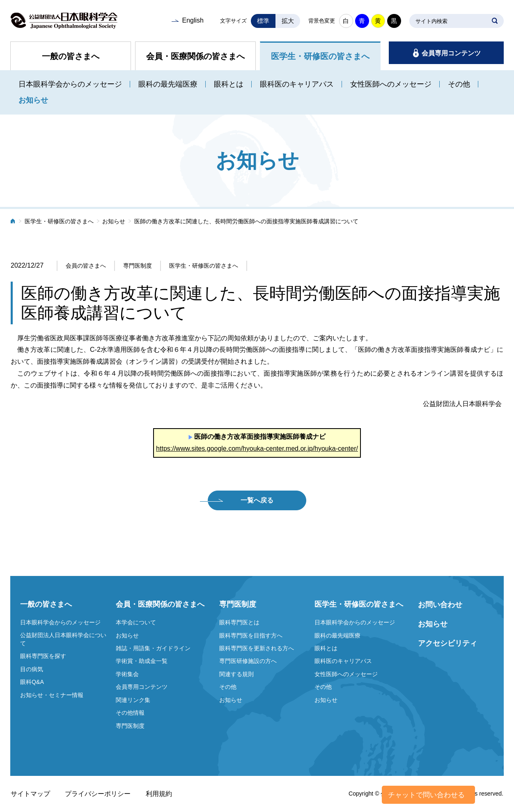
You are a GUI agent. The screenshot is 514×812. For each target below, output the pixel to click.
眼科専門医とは (239, 622)
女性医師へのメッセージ (391, 84)
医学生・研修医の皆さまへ (320, 56)
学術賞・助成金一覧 (142, 661)
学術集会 (127, 674)
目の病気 (32, 669)
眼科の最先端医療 (168, 84)
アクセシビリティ (447, 643)
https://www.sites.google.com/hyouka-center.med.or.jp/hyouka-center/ (257, 448)
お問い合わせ (440, 605)
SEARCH (495, 21)
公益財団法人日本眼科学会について (63, 639)
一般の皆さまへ (71, 56)
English (193, 20)
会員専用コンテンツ (451, 53)
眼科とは (229, 84)
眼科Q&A (32, 682)
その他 (459, 84)
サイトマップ (30, 794)
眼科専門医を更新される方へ (257, 648)
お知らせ (33, 100)
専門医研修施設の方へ (248, 661)
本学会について (136, 622)
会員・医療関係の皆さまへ (195, 56)
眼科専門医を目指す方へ (251, 635)
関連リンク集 (133, 700)
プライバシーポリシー (98, 794)
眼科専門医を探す (43, 656)
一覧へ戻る (257, 500)
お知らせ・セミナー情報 (52, 695)
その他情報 (130, 713)
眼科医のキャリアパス (297, 84)
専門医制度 (130, 726)
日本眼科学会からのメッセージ (70, 84)
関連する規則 (236, 674)
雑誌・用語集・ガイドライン (153, 648)
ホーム (13, 222)
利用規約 (159, 794)
